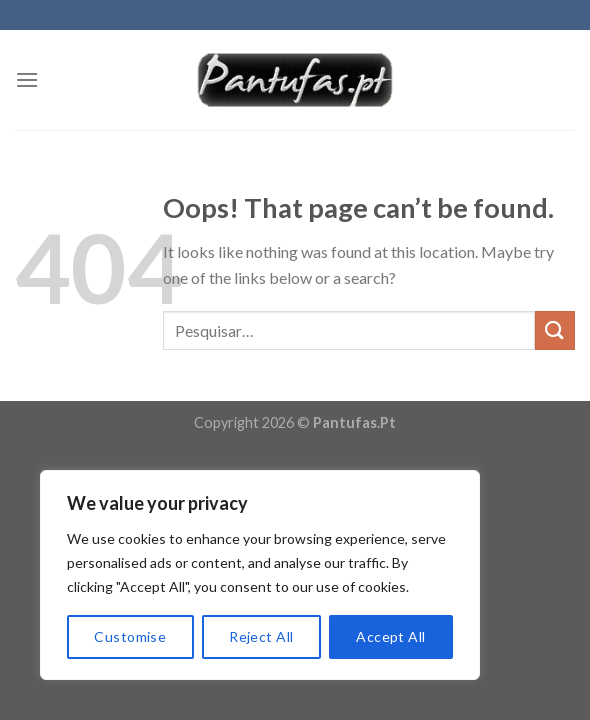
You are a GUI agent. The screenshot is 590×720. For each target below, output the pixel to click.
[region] (260, 575)
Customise (130, 636)
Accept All (390, 636)
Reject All (261, 636)
